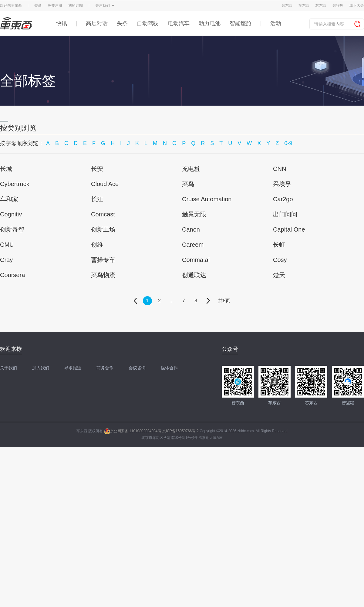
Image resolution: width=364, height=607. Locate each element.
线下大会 (357, 5)
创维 (97, 245)
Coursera (12, 275)
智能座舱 (241, 23)
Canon (191, 229)
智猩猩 (338, 5)
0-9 (288, 143)
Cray (6, 260)
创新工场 (103, 229)
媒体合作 (169, 368)
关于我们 (8, 368)
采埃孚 (282, 184)
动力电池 (210, 23)
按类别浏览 (18, 128)
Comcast (103, 214)
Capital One (289, 229)
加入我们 (41, 368)
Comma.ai (196, 260)
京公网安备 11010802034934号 (133, 431)
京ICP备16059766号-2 (180, 431)
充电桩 (191, 169)
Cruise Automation (207, 199)
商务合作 (105, 368)
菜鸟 (188, 184)
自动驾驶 (148, 23)
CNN (280, 169)
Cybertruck (15, 184)
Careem (193, 245)
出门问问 (285, 214)
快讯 (62, 23)
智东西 (287, 5)
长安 (97, 169)
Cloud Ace (105, 184)
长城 (6, 169)
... (172, 301)
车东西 (304, 5)
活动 (276, 23)
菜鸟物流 (103, 275)
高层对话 (97, 23)
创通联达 (194, 275)
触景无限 (194, 214)
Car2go (283, 199)
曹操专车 (103, 260)
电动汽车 (179, 23)
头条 (122, 23)
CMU (7, 245)
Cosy (280, 260)
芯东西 (321, 5)
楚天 (279, 275)
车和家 (9, 199)
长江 (97, 199)
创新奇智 (12, 229)
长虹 (279, 245)
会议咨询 (137, 368)
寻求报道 (73, 368)
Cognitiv (11, 214)
